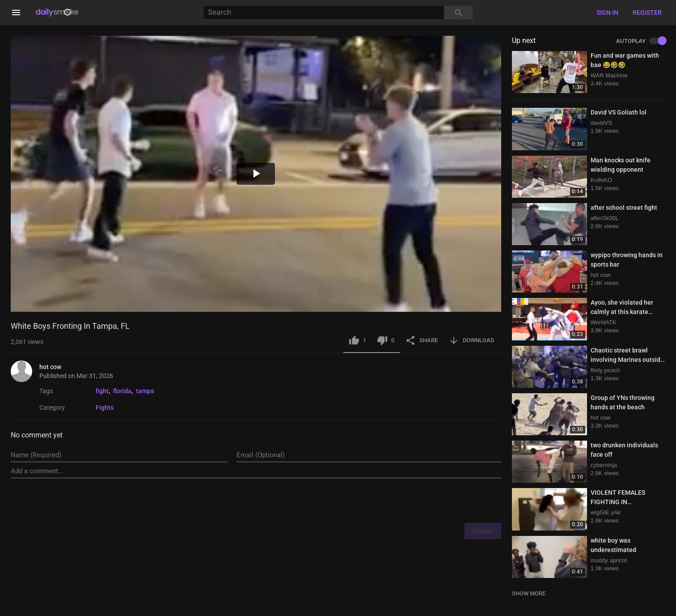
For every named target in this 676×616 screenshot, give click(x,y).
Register (647, 13)
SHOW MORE (529, 593)
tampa (145, 391)
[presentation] (433, 500)
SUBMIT (483, 531)
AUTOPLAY (641, 41)
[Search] (324, 13)
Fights (105, 408)
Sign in (607, 13)
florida (122, 391)
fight (102, 391)
